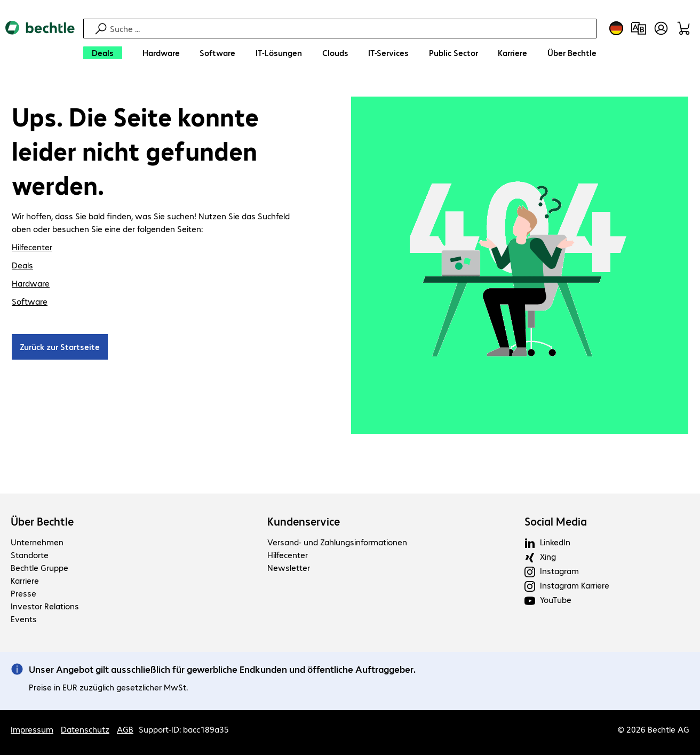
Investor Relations (45, 606)
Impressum (32, 729)
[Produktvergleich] (639, 28)
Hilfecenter (32, 247)
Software (30, 301)
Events (24, 619)
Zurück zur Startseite (60, 347)
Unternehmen (37, 542)
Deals (22, 265)
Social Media (556, 521)
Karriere (25, 580)
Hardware (31, 283)
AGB (125, 729)
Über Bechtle (42, 521)
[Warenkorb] (683, 28)
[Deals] (103, 53)
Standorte (30, 555)
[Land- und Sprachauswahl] (616, 28)
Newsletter (289, 567)
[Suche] (352, 29)
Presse (23, 593)
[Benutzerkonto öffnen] (661, 28)
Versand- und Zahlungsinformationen (337, 542)
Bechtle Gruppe (39, 567)
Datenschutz (85, 729)
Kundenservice (304, 521)
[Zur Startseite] (40, 43)
